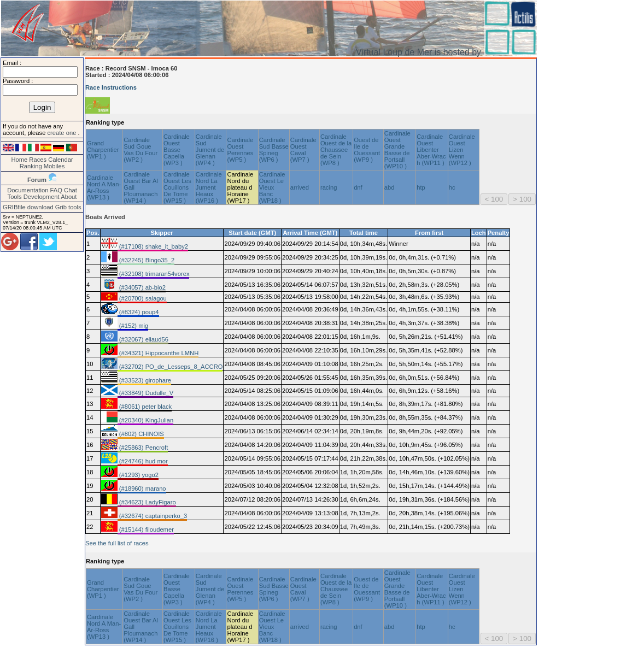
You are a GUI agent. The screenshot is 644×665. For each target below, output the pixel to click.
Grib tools (68, 207)
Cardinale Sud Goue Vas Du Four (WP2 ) (140, 150)
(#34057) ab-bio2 (142, 287)
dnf (358, 187)
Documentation (28, 190)
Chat (71, 190)
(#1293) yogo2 (138, 475)
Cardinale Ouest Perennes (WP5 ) (240, 150)
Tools (15, 197)
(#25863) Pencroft (143, 448)
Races (38, 160)
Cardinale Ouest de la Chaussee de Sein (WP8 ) (336, 150)
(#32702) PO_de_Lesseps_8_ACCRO (170, 367)
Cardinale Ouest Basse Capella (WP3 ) (177, 150)
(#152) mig (133, 326)
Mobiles (54, 166)
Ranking (31, 166)
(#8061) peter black (145, 407)
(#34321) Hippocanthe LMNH (158, 353)
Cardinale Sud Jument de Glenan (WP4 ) (210, 150)
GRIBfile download (28, 207)
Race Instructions (111, 87)
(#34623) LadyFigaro (147, 502)
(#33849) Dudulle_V (146, 393)
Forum (37, 180)
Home (19, 160)
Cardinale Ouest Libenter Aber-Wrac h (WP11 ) (431, 150)
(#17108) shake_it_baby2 (153, 246)
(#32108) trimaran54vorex (154, 274)
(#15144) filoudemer (146, 529)
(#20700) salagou (142, 298)
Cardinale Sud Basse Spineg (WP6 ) (274, 150)
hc (452, 187)
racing (329, 187)
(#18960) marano (142, 489)
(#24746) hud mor (143, 461)
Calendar (60, 160)
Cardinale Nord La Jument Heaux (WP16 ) (209, 187)
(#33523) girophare (144, 380)
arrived (300, 187)
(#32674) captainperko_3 (153, 516)
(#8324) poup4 (138, 312)
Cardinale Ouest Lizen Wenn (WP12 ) (462, 150)
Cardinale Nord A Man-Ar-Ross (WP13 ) (104, 187)
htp (421, 187)
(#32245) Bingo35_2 (146, 260)
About (69, 197)
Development (42, 197)
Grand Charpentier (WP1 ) (103, 150)
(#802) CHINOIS (141, 434)
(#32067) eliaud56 (143, 339)
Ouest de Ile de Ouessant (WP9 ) (367, 150)
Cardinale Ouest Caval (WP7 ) (303, 150)
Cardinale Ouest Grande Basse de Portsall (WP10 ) (397, 150)
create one (62, 133)
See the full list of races (117, 543)
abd (390, 187)
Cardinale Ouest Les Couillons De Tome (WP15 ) (177, 187)
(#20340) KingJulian (146, 420)
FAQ (56, 190)
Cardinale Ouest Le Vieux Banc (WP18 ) (272, 187)
